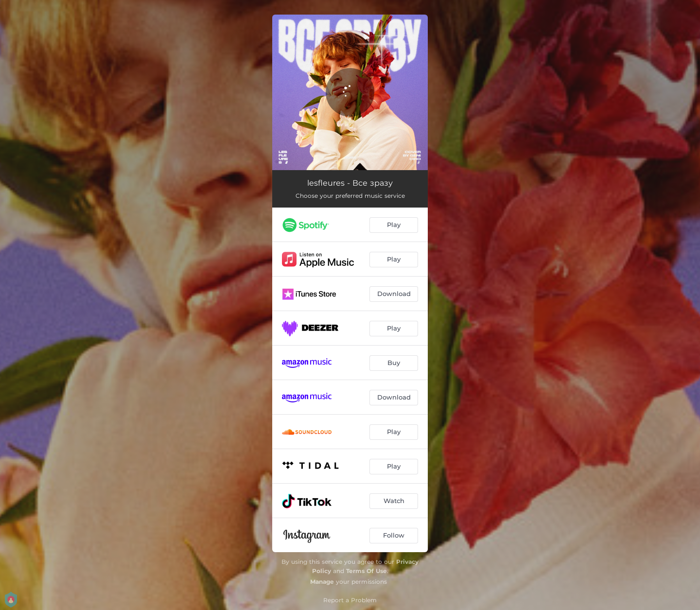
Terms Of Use (367, 571)
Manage (322, 582)
